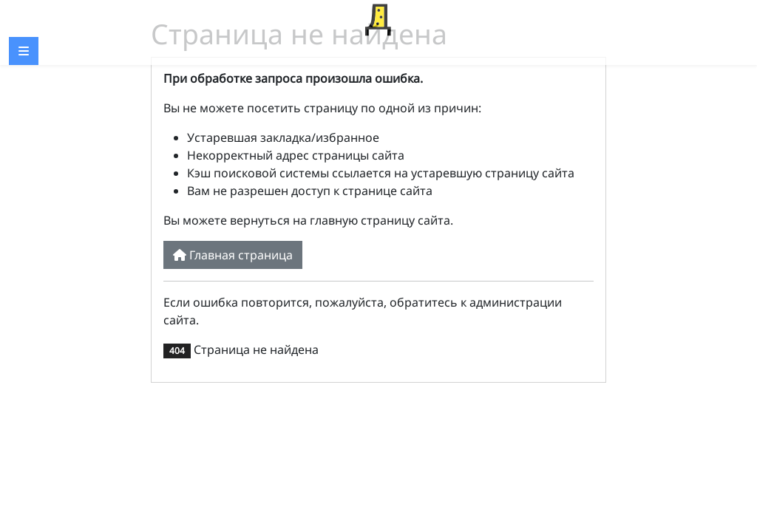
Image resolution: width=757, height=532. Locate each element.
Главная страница (233, 255)
